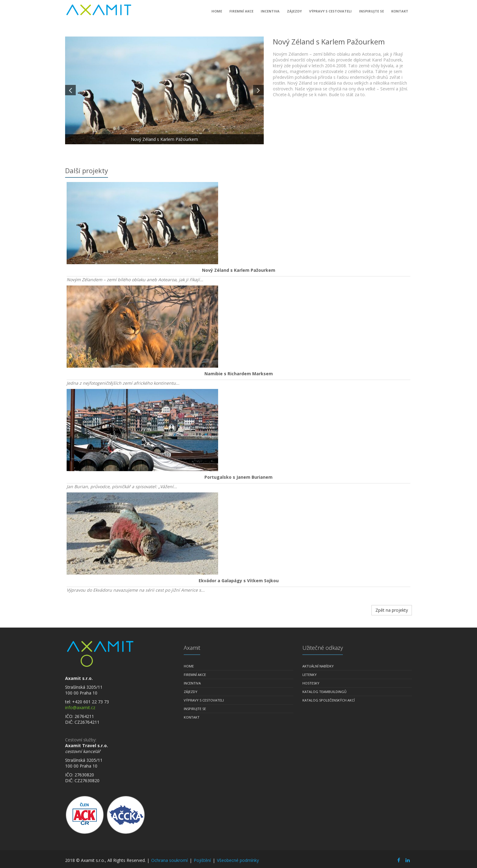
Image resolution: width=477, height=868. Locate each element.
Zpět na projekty (392, 610)
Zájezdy (294, 14)
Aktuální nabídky (318, 666)
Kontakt (400, 14)
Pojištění (202, 860)
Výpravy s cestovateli (330, 14)
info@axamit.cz (80, 707)
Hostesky (311, 683)
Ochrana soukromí (169, 860)
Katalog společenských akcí (329, 700)
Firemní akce (241, 14)
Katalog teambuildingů (324, 692)
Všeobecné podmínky (238, 860)
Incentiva (270, 14)
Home (217, 14)
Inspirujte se (371, 14)
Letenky (310, 675)
